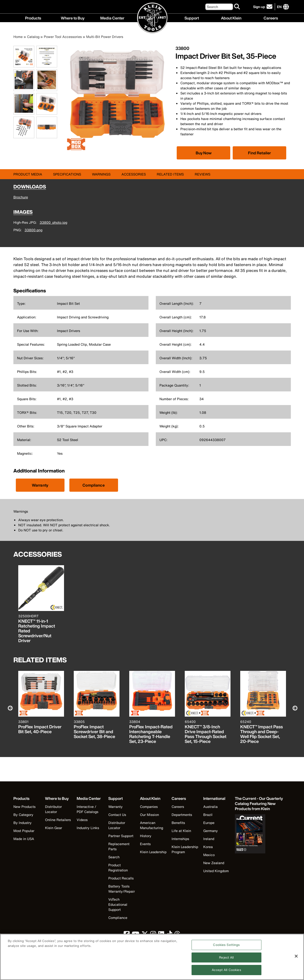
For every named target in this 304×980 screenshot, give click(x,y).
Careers (271, 18)
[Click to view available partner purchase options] (203, 153)
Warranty (40, 485)
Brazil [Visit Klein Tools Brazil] (208, 815)
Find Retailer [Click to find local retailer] (259, 153)
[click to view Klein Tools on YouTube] (136, 935)
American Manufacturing (152, 825)
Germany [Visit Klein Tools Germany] (211, 831)
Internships (180, 839)
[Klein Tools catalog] (259, 804)
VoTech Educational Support (118, 904)
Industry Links (88, 828)
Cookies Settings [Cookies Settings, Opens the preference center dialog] (226, 948)
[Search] (219, 7)
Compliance (94, 485)
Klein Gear (54, 828)
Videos (82, 820)
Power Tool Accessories (63, 37)
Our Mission (149, 815)
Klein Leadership (153, 852)
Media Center (112, 18)
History (146, 836)
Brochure (21, 197)
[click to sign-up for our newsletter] (263, 7)
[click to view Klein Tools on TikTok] (169, 935)
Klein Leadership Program (185, 849)
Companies (149, 807)
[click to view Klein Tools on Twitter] (145, 935)
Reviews (203, 174)
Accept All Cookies (226, 973)
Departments (182, 815)
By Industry (23, 823)
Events (145, 844)
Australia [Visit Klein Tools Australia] (210, 807)
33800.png (33, 230)
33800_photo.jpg (53, 222)
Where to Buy (73, 18)
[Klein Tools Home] (152, 18)
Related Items (170, 174)
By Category (23, 815)
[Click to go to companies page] (279, 7)
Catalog (33, 37)
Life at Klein (181, 831)
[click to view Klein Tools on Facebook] (127, 935)
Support (192, 18)
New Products (24, 807)
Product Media (28, 174)
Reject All (226, 960)
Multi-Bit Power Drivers (105, 37)
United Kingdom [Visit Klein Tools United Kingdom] (216, 871)
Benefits (178, 823)
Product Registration (118, 868)
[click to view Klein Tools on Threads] (177, 935)
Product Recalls (121, 878)
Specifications (67, 174)
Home (18, 37)
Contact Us (117, 815)
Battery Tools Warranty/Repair (122, 889)
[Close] (296, 959)
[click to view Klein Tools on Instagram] (153, 935)
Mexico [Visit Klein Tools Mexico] (209, 855)
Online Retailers (58, 820)
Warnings (101, 174)
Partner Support (121, 836)
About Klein (231, 18)
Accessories (134, 174)
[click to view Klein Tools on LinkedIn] (161, 935)
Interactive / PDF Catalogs (88, 809)
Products (33, 18)
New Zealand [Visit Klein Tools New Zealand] (214, 863)
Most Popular (24, 831)
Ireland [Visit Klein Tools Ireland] (209, 839)
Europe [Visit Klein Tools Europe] (209, 823)
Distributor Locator (53, 809)
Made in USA (24, 839)
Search (114, 857)
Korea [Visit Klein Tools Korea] (208, 847)
